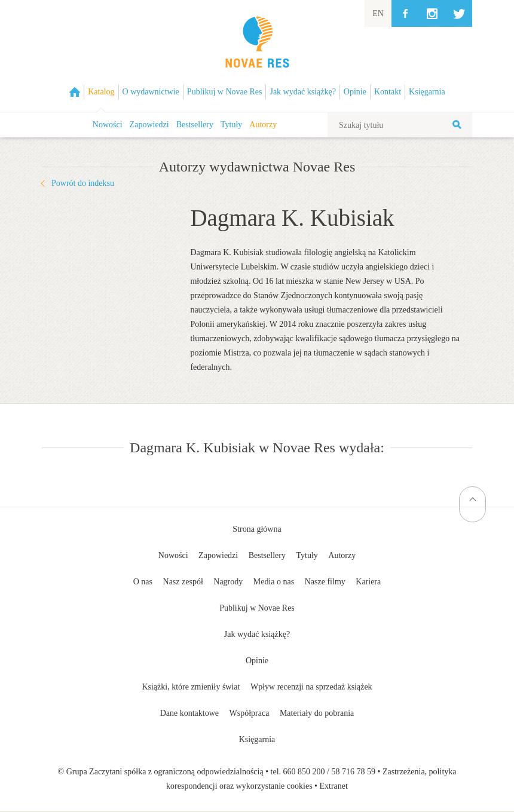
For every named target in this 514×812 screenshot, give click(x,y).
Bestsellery (195, 125)
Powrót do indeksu (83, 183)
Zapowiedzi (149, 125)
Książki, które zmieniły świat (191, 687)
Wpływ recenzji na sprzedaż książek (311, 687)
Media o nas (274, 582)
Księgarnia (257, 739)
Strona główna (257, 529)
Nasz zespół (183, 582)
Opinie (257, 661)
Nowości (108, 125)
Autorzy (263, 125)
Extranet (334, 786)
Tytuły (231, 125)
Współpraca (250, 713)
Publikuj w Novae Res (257, 608)
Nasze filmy (325, 582)
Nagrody (228, 582)
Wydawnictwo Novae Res (257, 56)
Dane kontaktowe (189, 713)
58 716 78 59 (353, 772)
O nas (143, 582)
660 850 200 (304, 772)
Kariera (368, 582)
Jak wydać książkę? (257, 634)
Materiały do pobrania (317, 713)
